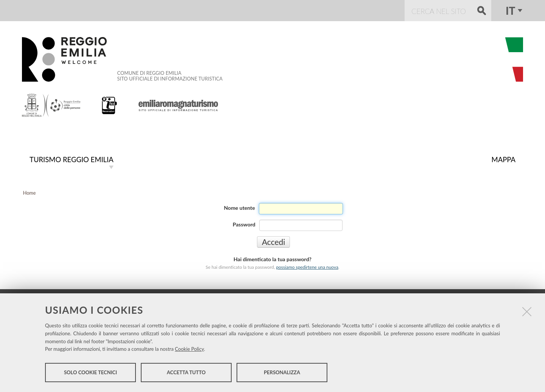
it (510, 11)
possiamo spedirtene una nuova (307, 267)
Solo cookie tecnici (90, 372)
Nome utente (240, 208)
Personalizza (282, 372)
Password (244, 224)
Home (30, 193)
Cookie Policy (189, 349)
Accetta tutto (186, 372)
